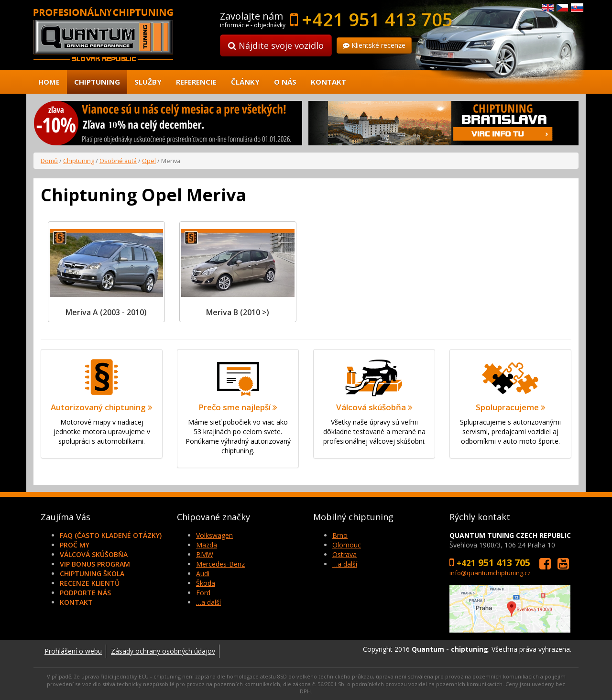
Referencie (196, 82)
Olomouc (347, 545)
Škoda (206, 583)
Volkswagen (214, 535)
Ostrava (344, 554)
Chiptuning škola (92, 574)
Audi (203, 574)
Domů (49, 161)
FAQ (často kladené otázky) (111, 535)
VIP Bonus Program (95, 564)
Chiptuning (97, 82)
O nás (285, 82)
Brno (340, 535)
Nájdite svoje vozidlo (276, 45)
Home (49, 82)
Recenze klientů (90, 583)
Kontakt (328, 82)
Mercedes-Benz (220, 564)
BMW (205, 554)
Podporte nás (85, 593)
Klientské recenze (374, 45)
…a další (208, 602)
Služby (148, 82)
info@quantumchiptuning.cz (490, 573)
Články (245, 82)
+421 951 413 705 (377, 19)
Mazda (207, 545)
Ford (203, 593)
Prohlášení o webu (73, 651)
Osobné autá (118, 161)
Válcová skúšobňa (94, 554)
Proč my (75, 545)
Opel (149, 161)
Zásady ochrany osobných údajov (163, 651)
